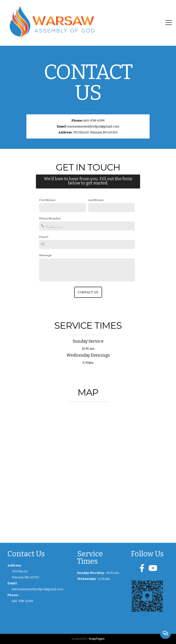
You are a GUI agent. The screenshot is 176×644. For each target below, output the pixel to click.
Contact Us (88, 292)
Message (45, 255)
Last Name (96, 200)
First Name (47, 200)
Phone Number (50, 218)
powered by (88, 639)
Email (44, 237)
